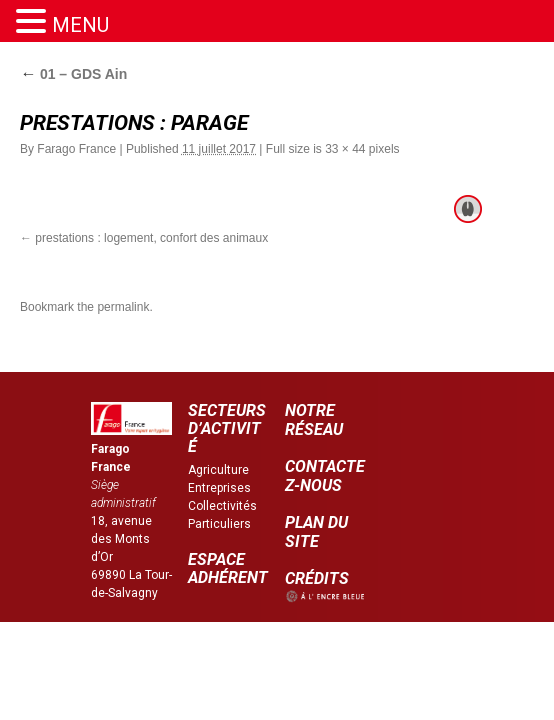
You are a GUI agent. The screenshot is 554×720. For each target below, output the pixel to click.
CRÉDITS (317, 578)
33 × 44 (345, 149)
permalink (123, 307)
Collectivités (222, 506)
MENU (80, 25)
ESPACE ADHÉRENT (228, 568)
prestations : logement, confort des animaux (151, 238)
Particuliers (219, 524)
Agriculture (218, 470)
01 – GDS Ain (73, 74)
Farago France (76, 149)
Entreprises (219, 488)
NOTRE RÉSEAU (314, 420)
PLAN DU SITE (316, 532)
